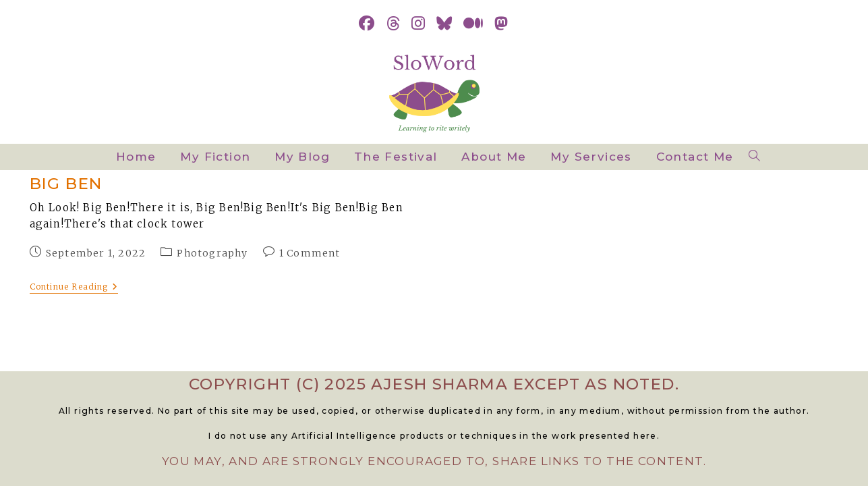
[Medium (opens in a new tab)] (473, 24)
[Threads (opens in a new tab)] (394, 24)
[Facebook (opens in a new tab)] (367, 24)
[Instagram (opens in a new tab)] (418, 24)
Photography (212, 253)
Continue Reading (74, 288)
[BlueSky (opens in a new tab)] (444, 24)
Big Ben (66, 184)
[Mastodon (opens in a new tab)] (501, 24)
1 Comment (310, 253)
